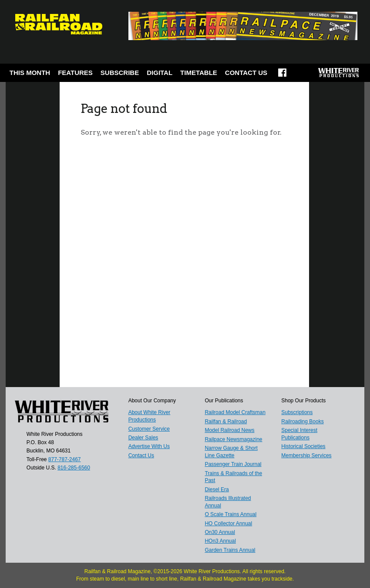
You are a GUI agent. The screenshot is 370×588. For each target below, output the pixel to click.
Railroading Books (302, 421)
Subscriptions (297, 412)
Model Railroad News (229, 430)
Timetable (199, 73)
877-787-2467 (65, 459)
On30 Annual (220, 532)
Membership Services (306, 455)
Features (75, 73)
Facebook (282, 75)
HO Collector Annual (228, 523)
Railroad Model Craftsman (235, 412)
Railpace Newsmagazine (233, 439)
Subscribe (120, 73)
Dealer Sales (143, 438)
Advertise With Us (149, 446)
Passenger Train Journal (233, 464)
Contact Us (246, 73)
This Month (30, 73)
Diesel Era (217, 489)
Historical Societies (303, 446)
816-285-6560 (74, 468)
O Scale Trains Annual (230, 514)
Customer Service (149, 429)
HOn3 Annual (220, 541)
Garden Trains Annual (230, 550)
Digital (160, 73)
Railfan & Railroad (226, 421)
